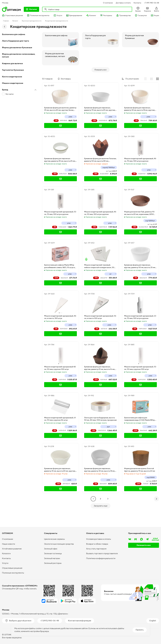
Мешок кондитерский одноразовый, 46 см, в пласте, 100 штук (60, 328)
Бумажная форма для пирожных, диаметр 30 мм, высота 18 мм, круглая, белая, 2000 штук (140, 120)
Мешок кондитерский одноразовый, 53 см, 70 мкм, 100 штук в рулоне (60, 224)
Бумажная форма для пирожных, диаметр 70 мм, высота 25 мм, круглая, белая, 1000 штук (100, 120)
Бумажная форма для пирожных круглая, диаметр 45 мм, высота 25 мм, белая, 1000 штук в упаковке (60, 171)
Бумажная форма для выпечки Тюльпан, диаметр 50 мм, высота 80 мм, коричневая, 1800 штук (100, 171)
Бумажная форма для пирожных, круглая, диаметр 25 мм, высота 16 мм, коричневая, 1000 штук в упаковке (100, 379)
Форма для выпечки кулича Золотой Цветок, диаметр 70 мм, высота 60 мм (140, 481)
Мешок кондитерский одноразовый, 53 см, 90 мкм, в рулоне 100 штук (140, 379)
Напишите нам (144, 548)
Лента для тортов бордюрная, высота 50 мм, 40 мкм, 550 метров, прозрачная (100, 430)
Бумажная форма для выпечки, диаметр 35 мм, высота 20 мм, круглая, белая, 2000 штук (60, 120)
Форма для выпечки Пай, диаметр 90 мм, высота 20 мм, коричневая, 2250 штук (139, 224)
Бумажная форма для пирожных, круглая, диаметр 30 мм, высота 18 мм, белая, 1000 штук (100, 481)
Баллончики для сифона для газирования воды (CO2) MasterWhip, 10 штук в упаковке (140, 430)
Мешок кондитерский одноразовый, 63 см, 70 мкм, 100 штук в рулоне (140, 328)
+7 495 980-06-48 (152, 3)
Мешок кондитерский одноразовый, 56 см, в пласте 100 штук (100, 328)
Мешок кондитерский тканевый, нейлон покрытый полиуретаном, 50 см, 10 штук (99, 277)
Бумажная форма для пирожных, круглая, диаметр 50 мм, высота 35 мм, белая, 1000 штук (140, 277)
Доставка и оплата (123, 3)
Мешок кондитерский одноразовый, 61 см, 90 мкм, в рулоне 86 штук (60, 430)
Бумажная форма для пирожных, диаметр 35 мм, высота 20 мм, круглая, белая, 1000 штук (60, 481)
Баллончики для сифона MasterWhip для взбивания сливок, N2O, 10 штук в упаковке (59, 277)
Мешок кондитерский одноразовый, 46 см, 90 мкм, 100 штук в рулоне (100, 224)
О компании (108, 3)
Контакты (137, 3)
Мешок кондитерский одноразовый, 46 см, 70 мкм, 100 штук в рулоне (140, 171)
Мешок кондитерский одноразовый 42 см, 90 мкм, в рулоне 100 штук (60, 379)
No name (10, 94)
